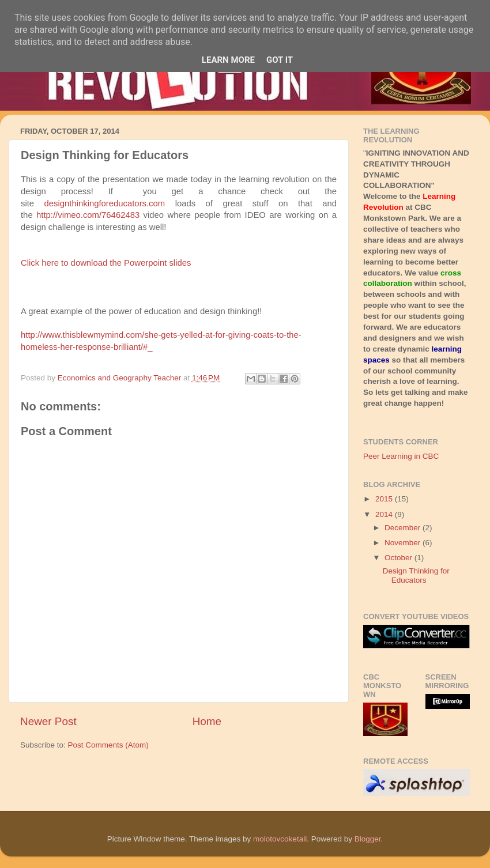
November (404, 543)
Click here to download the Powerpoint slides (106, 263)
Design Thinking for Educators (416, 575)
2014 (385, 514)
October (399, 558)
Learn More (228, 60)
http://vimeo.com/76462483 (88, 215)
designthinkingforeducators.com (105, 203)
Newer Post (48, 721)
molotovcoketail (280, 839)
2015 (385, 499)
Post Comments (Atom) (108, 745)
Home (207, 721)
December (404, 528)
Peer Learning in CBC (401, 456)
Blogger (368, 839)
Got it (280, 60)
